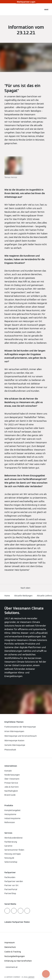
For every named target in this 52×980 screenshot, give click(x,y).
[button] (26, 588)
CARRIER (31, 977)
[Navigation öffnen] (46, 9)
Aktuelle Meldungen (23, 596)
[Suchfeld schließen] (40, 9)
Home (7, 596)
